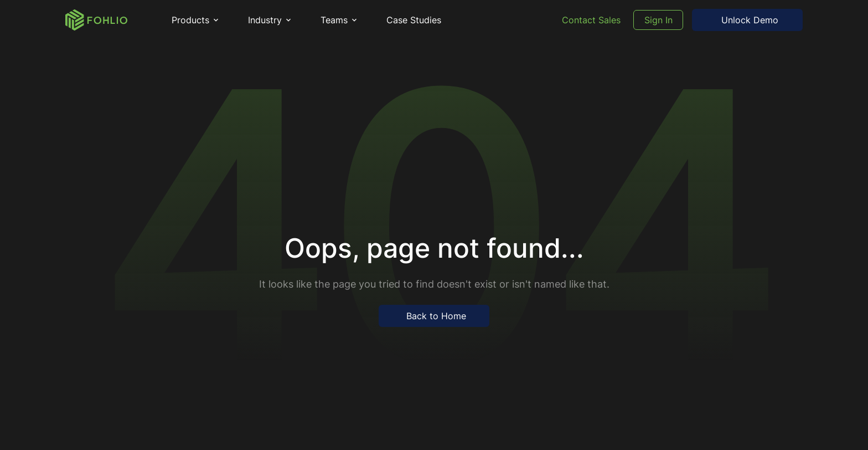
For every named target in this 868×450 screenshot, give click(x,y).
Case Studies (414, 20)
